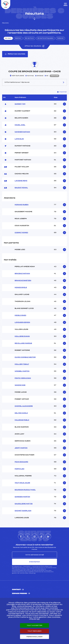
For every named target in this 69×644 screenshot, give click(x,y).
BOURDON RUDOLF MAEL (25, 490)
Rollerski (60, 38)
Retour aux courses (15, 54)
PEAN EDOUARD (21, 462)
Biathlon (18, 38)
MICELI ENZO (20, 315)
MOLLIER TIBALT (22, 364)
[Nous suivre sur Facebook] (21, 536)
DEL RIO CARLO (21, 413)
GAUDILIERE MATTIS (24, 504)
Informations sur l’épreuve (35, 82)
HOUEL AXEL (20, 125)
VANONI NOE (20, 385)
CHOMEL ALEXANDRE (24, 406)
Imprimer (62, 92)
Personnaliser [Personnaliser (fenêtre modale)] (34, 637)
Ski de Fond (29, 38)
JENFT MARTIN (21, 448)
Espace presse (19, 594)
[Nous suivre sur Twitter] (28, 536)
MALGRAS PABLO (22, 420)
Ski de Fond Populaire (46, 38)
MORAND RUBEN (22, 205)
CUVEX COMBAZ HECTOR (25, 357)
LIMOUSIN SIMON (22, 322)
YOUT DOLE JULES (22, 483)
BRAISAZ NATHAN (22, 274)
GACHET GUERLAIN (23, 511)
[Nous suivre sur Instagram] (34, 536)
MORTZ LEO (20, 469)
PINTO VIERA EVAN (23, 378)
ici (35, 573)
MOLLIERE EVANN (22, 336)
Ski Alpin (8, 38)
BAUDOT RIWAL (21, 188)
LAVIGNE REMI (21, 181)
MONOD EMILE (21, 288)
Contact (16, 590)
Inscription (34, 562)
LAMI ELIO (19, 139)
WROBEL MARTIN (22, 371)
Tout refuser (34, 631)
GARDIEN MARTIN (22, 497)
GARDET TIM (20, 104)
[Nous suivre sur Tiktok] (41, 536)
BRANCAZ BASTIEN (23, 281)
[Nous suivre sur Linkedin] (48, 536)
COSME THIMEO (21, 233)
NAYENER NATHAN (22, 132)
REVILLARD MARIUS (23, 343)
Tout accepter (34, 625)
